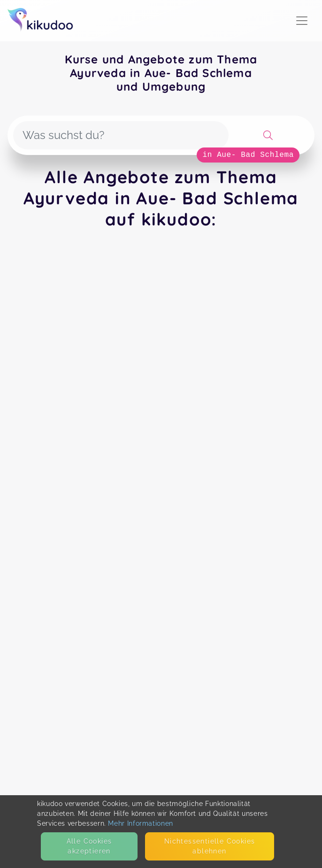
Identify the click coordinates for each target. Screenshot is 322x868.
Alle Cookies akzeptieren (89, 846)
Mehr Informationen (141, 823)
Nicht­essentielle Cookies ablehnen (210, 846)
